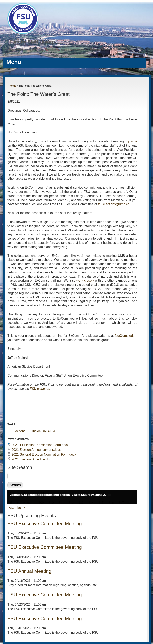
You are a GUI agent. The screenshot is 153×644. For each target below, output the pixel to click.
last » (21, 507)
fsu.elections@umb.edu (115, 204)
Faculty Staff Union (31, 42)
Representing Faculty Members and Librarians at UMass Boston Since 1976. (70, 49)
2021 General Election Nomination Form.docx (44, 455)
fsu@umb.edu (125, 336)
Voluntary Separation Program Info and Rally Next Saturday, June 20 (58, 495)
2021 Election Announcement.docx (36, 450)
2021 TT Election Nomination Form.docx (40, 445)
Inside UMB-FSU (44, 431)
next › (11, 507)
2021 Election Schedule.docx (32, 459)
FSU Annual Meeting (29, 571)
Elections (19, 431)
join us (133, 141)
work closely (85, 280)
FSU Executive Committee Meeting (45, 523)
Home (13, 86)
